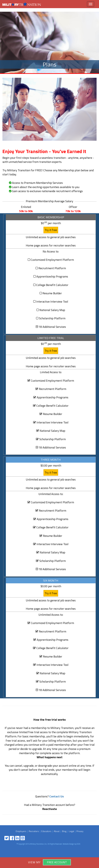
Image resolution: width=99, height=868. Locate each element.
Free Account (57, 862)
